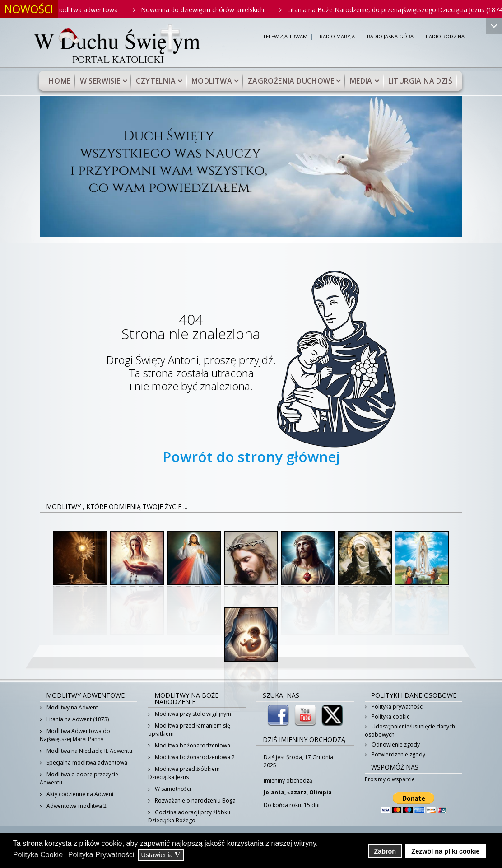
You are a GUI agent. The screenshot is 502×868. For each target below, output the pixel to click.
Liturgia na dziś (420, 81)
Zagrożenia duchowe (291, 81)
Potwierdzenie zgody (398, 754)
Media (361, 81)
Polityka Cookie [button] (38, 855)
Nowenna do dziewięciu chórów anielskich (208, 10)
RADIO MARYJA (337, 37)
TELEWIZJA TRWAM (285, 37)
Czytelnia (156, 81)
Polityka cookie (390, 716)
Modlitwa (212, 81)
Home (60, 81)
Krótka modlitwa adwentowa (81, 10)
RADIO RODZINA (445, 37)
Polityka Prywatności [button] (101, 855)
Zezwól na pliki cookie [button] (445, 851)
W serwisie (100, 81)
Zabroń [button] (385, 851)
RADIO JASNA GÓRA (390, 37)
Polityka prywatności (397, 707)
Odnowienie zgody (395, 744)
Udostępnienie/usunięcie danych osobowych (410, 730)
